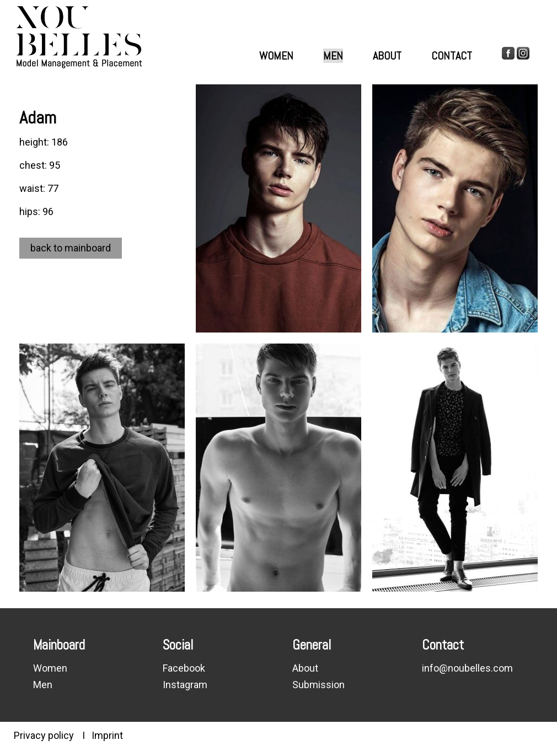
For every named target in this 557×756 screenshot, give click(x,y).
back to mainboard (71, 248)
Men (333, 56)
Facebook (184, 668)
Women (276, 56)
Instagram (185, 685)
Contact (452, 56)
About (387, 56)
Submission (318, 685)
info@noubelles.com (467, 668)
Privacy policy (44, 735)
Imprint (107, 735)
